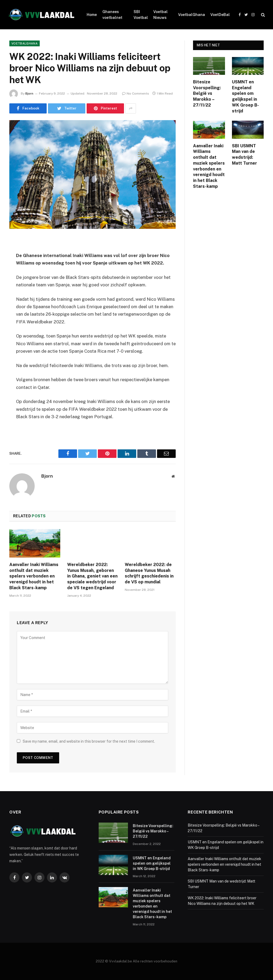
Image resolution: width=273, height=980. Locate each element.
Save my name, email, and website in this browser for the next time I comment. (89, 741)
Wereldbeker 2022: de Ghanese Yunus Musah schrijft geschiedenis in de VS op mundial (149, 573)
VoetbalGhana (192, 15)
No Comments (136, 93)
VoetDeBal (220, 15)
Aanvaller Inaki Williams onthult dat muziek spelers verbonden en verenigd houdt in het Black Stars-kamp (34, 576)
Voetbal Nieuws (160, 15)
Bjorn (29, 93)
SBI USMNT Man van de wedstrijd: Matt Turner (244, 154)
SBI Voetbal (141, 15)
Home (92, 15)
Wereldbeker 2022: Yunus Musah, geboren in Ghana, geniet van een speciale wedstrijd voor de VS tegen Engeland (92, 576)
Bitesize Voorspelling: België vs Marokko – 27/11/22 (207, 93)
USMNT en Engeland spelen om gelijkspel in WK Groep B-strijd (245, 96)
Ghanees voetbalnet (112, 15)
